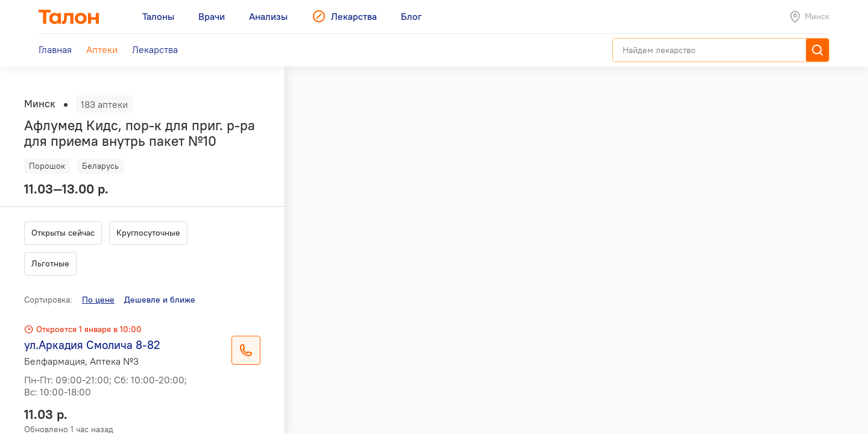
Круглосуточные (148, 233)
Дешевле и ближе (160, 300)
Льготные (50, 263)
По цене (98, 300)
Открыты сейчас (63, 233)
